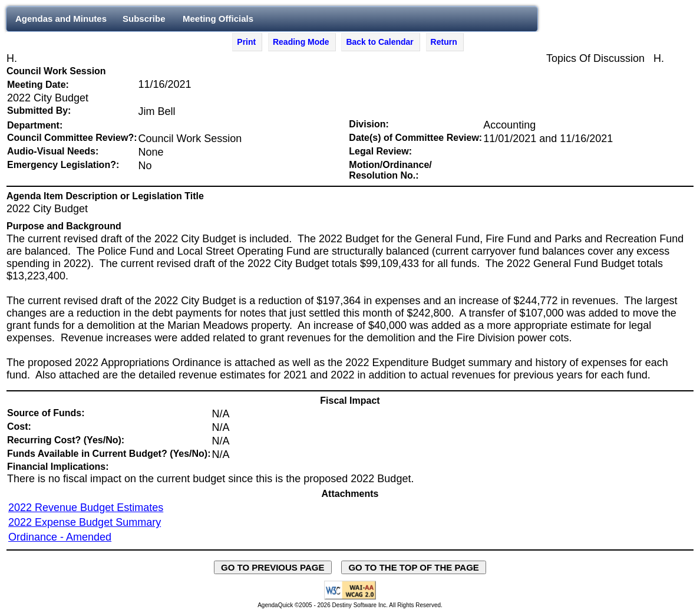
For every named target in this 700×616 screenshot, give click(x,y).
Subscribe (144, 19)
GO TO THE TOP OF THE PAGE (414, 567)
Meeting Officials (218, 19)
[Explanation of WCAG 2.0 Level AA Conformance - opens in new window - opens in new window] (350, 597)
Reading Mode (301, 42)
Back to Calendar (379, 42)
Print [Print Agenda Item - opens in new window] (246, 42)
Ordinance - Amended (60, 537)
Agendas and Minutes (61, 19)
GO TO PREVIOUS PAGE (273, 567)
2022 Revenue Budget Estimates (86, 508)
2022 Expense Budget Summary (85, 522)
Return (444, 42)
